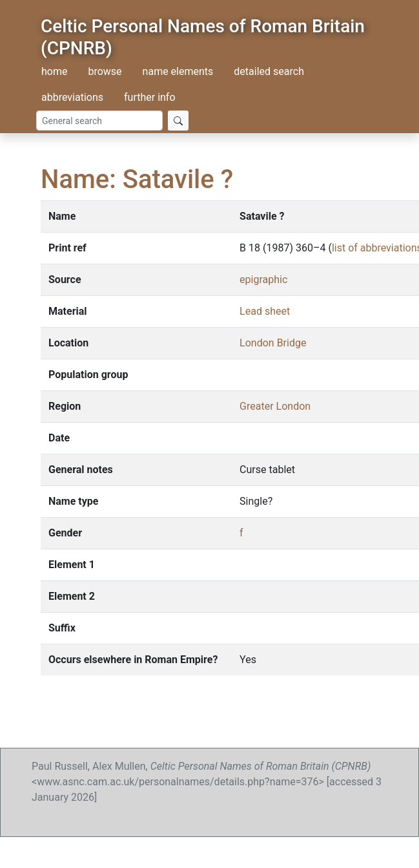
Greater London (275, 406)
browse (105, 71)
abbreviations (72, 97)
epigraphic (263, 280)
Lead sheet (265, 311)
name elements (178, 71)
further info (150, 97)
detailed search (269, 71)
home (54, 71)
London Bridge (273, 343)
